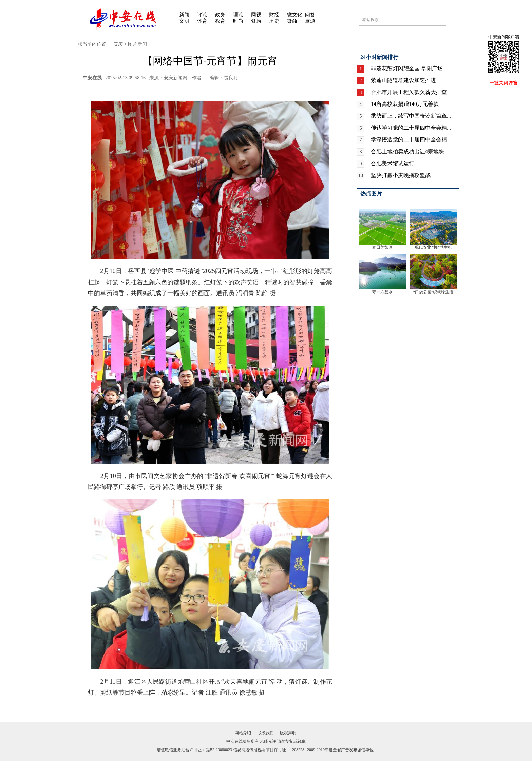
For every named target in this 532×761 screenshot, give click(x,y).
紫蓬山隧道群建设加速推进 (403, 80)
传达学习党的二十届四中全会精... (411, 128)
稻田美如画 (382, 247)
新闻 (184, 15)
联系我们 (266, 733)
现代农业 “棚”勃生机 (433, 247)
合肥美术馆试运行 (393, 163)
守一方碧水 (382, 292)
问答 (310, 15)
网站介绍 (243, 733)
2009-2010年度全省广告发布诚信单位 (340, 750)
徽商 (292, 21)
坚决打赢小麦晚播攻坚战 (401, 175)
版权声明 (288, 733)
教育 (220, 21)
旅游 (310, 21)
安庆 (118, 44)
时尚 (238, 21)
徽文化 (295, 15)
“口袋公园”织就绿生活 (433, 292)
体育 (202, 21)
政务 (220, 15)
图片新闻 (137, 44)
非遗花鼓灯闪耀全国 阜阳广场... (409, 68)
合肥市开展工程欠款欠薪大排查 (409, 92)
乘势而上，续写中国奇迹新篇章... (411, 116)
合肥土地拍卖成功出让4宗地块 (407, 151)
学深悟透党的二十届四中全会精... (411, 140)
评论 (202, 15)
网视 (256, 15)
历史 (274, 21)
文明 (184, 21)
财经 (274, 15)
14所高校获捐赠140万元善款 (405, 104)
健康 (256, 21)
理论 (238, 15)
